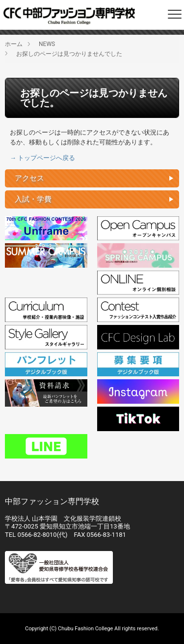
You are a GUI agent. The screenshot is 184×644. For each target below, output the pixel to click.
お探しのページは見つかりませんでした (69, 54)
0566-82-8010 (37, 535)
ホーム (14, 44)
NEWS (47, 44)
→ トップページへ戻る (42, 158)
